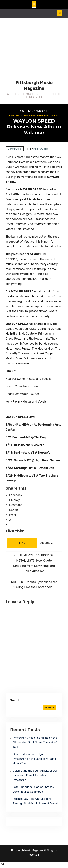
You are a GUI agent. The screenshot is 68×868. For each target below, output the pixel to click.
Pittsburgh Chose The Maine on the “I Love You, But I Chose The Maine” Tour (35, 742)
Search (15, 700)
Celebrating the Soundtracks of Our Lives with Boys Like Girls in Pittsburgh (35, 775)
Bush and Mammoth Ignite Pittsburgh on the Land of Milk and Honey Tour (35, 759)
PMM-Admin (41, 149)
